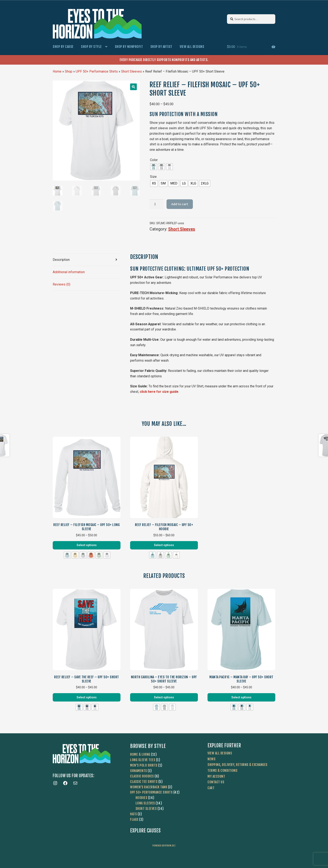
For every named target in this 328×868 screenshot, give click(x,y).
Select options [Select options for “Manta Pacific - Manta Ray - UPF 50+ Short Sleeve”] (241, 697)
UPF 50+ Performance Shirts (97, 71)
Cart (211, 788)
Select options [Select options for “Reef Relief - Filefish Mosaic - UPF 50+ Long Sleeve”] (87, 545)
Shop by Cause (63, 47)
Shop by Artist (161, 47)
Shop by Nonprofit (129, 47)
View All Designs (192, 47)
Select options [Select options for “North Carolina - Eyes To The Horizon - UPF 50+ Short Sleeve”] (164, 697)
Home (57, 71)
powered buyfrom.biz (164, 846)
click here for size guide (159, 392)
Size (153, 177)
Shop (69, 71)
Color (154, 160)
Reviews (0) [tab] (61, 284)
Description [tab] (61, 260)
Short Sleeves (131, 71)
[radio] (154, 167)
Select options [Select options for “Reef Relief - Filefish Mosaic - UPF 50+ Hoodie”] (164, 545)
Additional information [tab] (69, 272)
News (211, 759)
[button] (133, 87)
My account (216, 776)
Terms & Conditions (222, 771)
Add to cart (180, 204)
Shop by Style (91, 47)
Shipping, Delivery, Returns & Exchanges (238, 765)
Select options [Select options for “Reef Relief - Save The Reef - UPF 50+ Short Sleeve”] (87, 697)
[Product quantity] (157, 204)
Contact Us (216, 782)
